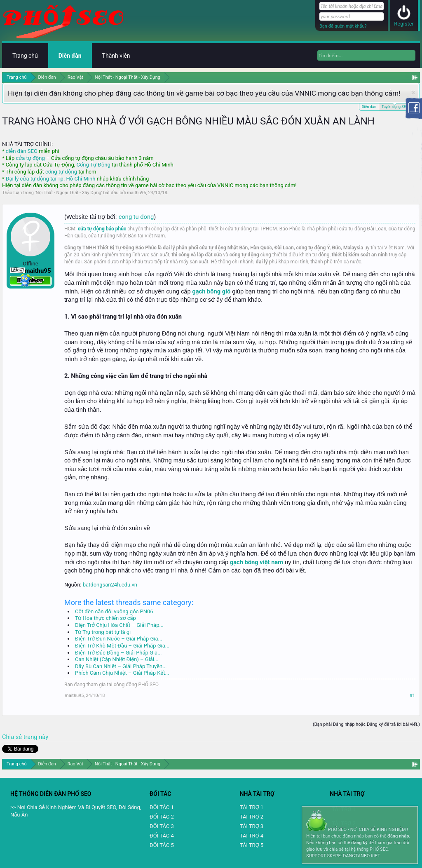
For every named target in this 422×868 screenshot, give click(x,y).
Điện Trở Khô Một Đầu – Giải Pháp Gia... (122, 646)
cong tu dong (136, 217)
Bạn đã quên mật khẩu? (343, 26)
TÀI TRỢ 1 (252, 807)
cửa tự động (30, 158)
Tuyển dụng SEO (395, 106)
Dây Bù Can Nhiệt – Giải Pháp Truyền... (121, 666)
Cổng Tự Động (93, 165)
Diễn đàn (369, 107)
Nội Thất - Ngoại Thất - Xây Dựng (69, 193)
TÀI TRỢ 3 (252, 826)
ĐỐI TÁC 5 (162, 845)
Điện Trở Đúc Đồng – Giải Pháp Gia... (118, 653)
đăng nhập (398, 836)
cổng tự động (61, 172)
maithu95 (136, 193)
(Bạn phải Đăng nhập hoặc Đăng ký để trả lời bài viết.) (366, 724)
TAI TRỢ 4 (252, 836)
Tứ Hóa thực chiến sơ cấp (105, 618)
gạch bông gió (211, 291)
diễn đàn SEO (22, 151)
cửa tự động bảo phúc (102, 229)
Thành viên (116, 56)
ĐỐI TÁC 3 (162, 826)
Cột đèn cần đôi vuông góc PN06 (114, 611)
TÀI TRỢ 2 (252, 817)
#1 (412, 696)
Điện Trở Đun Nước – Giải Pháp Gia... (119, 639)
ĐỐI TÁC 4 (162, 836)
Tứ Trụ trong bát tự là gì (103, 632)
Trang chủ (25, 56)
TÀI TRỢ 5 (252, 845)
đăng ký (359, 843)
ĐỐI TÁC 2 (162, 817)
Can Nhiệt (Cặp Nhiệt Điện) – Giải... (117, 659)
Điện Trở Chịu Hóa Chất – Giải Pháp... (119, 625)
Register (404, 24)
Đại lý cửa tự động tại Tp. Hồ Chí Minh (51, 179)
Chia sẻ (13, 737)
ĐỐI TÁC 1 (162, 807)
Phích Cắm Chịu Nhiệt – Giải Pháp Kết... (122, 673)
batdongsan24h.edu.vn (110, 585)
